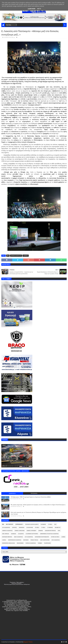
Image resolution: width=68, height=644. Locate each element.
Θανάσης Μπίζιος (7, 537)
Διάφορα (41, 531)
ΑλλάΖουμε (30, 527)
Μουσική (26, 540)
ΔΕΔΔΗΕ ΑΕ (58, 527)
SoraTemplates (11, 642)
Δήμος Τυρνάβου (31, 531)
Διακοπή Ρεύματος (50, 531)
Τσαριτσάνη (47, 543)
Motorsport (10, 524)
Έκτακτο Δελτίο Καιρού (32, 524)
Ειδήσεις (26, 256)
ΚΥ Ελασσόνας (29, 537)
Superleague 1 (19, 524)
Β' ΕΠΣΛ (37, 527)
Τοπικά (40, 543)
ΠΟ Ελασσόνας (56, 540)
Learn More (32, 9)
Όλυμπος (43, 524)
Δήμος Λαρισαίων (20, 531)
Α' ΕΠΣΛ (50, 524)
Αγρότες (14, 527)
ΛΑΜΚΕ (63, 537)
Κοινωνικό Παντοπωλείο (42, 537)
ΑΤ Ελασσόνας (6, 527)
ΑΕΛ (55, 524)
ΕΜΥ (59, 531)
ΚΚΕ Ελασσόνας (18, 537)
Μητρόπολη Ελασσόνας (15, 540)
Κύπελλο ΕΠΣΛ (55, 537)
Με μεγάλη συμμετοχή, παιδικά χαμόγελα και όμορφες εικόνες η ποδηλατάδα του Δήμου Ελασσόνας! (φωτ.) (38, 505)
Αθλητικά (22, 527)
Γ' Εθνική (50, 527)
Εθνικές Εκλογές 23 (16, 256)
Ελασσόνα (21, 534)
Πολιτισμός (20, 543)
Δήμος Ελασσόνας (7, 531)
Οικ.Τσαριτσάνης (45, 540)
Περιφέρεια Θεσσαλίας (8, 543)
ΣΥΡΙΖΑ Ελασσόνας (31, 543)
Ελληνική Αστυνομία (32, 534)
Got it (39, 9)
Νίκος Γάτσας (34, 540)
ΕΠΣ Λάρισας (6, 534)
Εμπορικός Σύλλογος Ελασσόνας (49, 534)
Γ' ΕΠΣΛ (43, 527)
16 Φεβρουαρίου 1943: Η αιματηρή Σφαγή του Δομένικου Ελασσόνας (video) (31, 497)
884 (8, 256)
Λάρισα (4, 540)
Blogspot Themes (28, 642)
